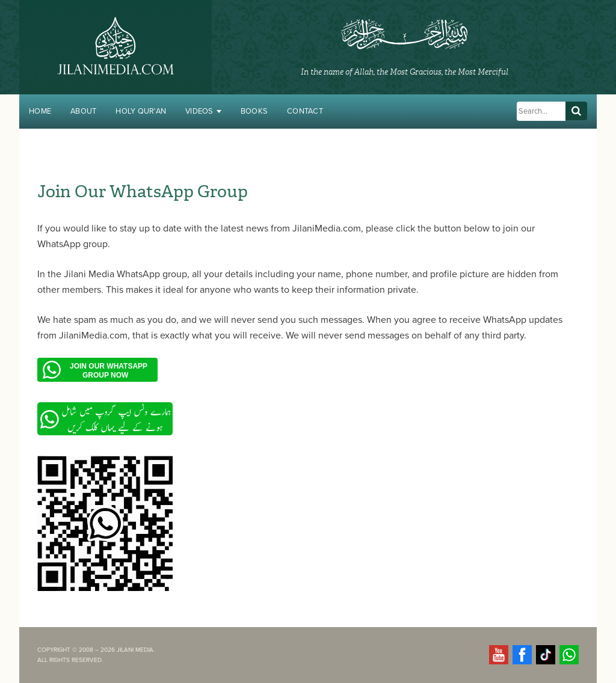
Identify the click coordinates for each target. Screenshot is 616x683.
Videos (203, 111)
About (83, 111)
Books (254, 111)
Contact (305, 111)
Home (40, 111)
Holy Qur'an (141, 111)
